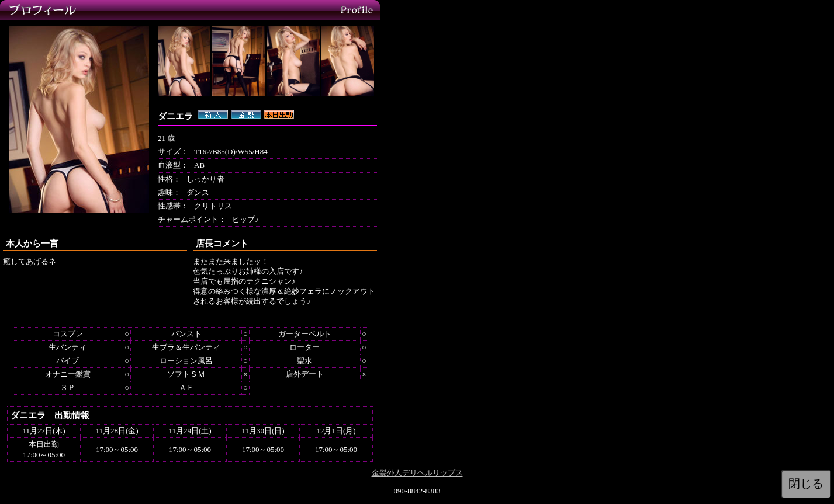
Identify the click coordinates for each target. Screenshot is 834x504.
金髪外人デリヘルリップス (417, 473)
